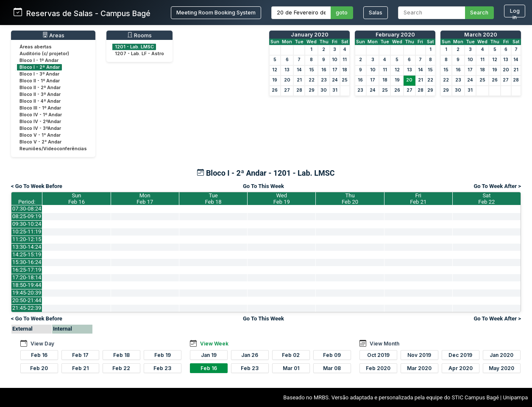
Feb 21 (80, 368)
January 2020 (310, 35)
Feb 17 (80, 355)
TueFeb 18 (213, 199)
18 (345, 70)
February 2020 (395, 35)
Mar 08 (332, 368)
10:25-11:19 (27, 232)
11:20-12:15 (27, 239)
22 (312, 80)
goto (342, 13)
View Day (42, 344)
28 (299, 90)
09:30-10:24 (27, 224)
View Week (214, 344)
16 (324, 70)
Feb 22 (121, 368)
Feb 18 (121, 355)
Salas (376, 13)
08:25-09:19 (27, 216)
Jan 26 (250, 355)
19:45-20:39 (27, 293)
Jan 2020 (501, 355)
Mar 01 (291, 368)
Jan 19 (209, 355)
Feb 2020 (378, 368)
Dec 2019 (460, 355)
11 (345, 60)
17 (335, 70)
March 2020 (481, 35)
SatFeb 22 (486, 199)
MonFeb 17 (145, 199)
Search (479, 13)
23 (324, 80)
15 (312, 70)
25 (345, 80)
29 (312, 90)
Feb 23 (162, 368)
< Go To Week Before (37, 186)
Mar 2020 (419, 368)
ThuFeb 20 (350, 199)
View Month (384, 344)
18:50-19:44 (27, 285)
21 (299, 80)
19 (275, 80)
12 (275, 70)
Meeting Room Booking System (216, 13)
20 (287, 80)
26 (275, 90)
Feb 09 (332, 355)
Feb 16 (39, 355)
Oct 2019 (378, 355)
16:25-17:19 (27, 270)
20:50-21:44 (27, 300)
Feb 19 (163, 355)
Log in (515, 13)
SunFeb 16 (77, 199)
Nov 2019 (419, 355)
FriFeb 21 (418, 199)
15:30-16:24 (27, 262)
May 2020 (501, 368)
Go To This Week (263, 186)
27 (287, 90)
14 (299, 70)
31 (335, 90)
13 (287, 70)
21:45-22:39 (27, 308)
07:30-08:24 (27, 209)
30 (324, 90)
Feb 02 (291, 355)
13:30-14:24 (27, 247)
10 (335, 60)
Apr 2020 (461, 368)
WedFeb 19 (282, 199)
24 (335, 80)
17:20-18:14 (27, 277)
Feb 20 (39, 368)
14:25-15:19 (27, 254)
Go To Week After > (497, 186)
